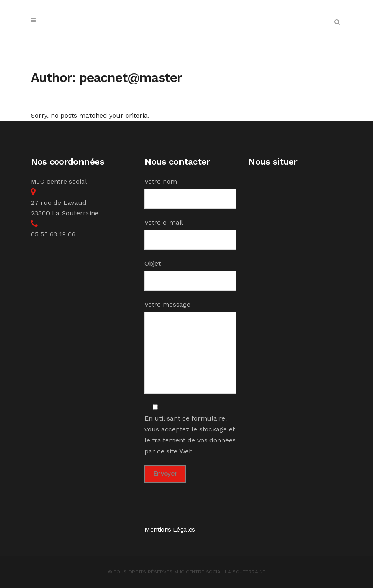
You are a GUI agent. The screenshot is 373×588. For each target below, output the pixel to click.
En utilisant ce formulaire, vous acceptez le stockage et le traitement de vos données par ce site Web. (190, 429)
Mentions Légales (170, 529)
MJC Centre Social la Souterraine (220, 572)
